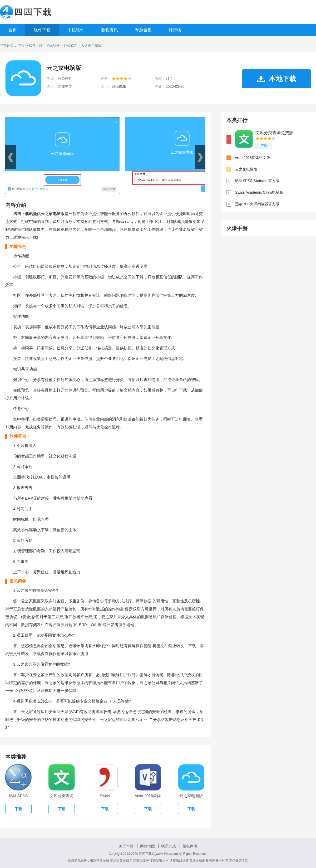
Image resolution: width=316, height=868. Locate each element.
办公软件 (71, 45)
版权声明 (190, 846)
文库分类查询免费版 (274, 133)
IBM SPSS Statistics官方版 (257, 181)
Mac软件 (53, 45)
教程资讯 (110, 30)
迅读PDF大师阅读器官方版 (257, 204)
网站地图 (147, 846)
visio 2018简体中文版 (253, 158)
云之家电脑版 (246, 169)
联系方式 (169, 846)
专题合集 (143, 30)
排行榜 (175, 30)
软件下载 (42, 30)
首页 (13, 30)
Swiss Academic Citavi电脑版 (259, 192)
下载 (264, 146)
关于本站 (126, 846)
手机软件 (76, 30)
